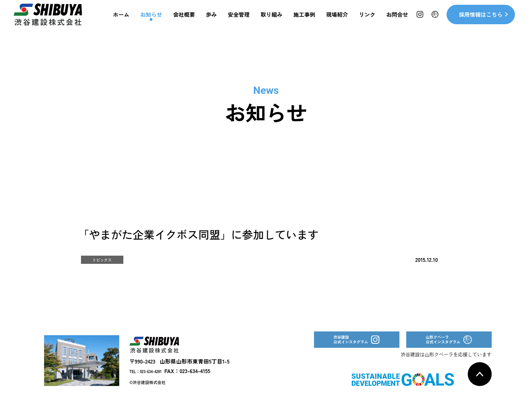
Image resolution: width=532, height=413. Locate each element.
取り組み (272, 20)
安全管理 (239, 20)
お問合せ (397, 20)
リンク (367, 20)
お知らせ (151, 20)
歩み (212, 20)
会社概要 (184, 20)
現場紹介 (337, 20)
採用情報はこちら (481, 20)
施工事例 (304, 20)
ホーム (121, 20)
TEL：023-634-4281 (152, 381)
